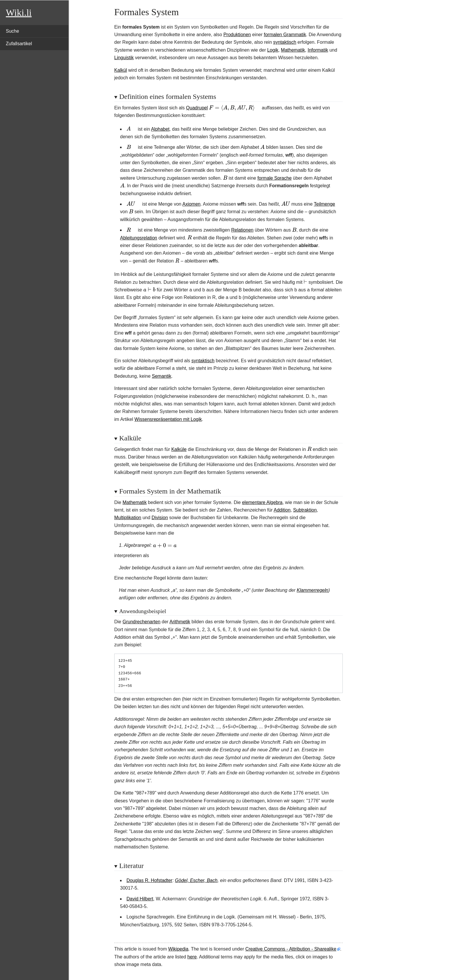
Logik (273, 50)
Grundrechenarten (141, 622)
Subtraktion (305, 510)
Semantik (162, 376)
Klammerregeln (312, 590)
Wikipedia (178, 949)
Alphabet (160, 129)
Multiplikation (128, 518)
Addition (282, 510)
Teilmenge (325, 204)
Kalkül (121, 70)
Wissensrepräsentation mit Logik (168, 419)
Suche (12, 31)
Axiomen (191, 204)
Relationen (242, 230)
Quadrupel (197, 108)
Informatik (318, 50)
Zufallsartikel (19, 44)
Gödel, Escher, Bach (196, 880)
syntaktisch (285, 42)
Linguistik (124, 58)
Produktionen (237, 35)
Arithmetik (180, 622)
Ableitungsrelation (139, 238)
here (192, 957)
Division (160, 518)
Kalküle (179, 449)
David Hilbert (140, 899)
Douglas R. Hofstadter (149, 880)
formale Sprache (274, 178)
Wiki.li (19, 13)
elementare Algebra (262, 502)
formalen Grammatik (285, 35)
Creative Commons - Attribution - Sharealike (291, 949)
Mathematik (293, 50)
